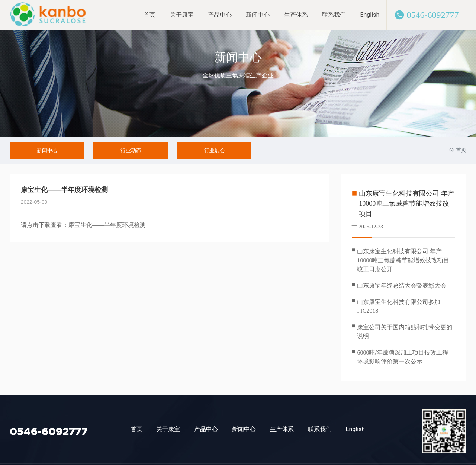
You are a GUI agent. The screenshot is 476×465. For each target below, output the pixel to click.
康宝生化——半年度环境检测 (107, 225)
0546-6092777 (432, 15)
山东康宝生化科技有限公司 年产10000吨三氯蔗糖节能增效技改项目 (407, 203)
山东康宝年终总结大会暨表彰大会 (402, 286)
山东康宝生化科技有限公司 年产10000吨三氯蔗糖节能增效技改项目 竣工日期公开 (403, 260)
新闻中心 (238, 57)
